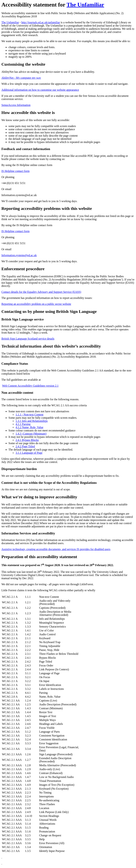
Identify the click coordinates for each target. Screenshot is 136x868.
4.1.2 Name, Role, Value (29, 427)
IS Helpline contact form (15, 171)
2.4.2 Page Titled (25, 446)
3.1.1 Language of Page (29, 453)
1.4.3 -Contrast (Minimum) (31, 434)
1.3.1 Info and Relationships (32, 421)
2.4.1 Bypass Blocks (27, 440)
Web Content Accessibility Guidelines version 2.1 (30, 386)
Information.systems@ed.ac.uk (19, 255)
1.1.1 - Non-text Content (29, 415)
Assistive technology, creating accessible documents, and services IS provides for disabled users (56, 549)
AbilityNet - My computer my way (21, 78)
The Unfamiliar (85, 5)
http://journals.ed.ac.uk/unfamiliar (41, 22)
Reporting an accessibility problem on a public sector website (36, 304)
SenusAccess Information (16, 105)
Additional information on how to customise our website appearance (40, 90)
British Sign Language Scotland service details (28, 339)
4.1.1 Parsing (23, 424)
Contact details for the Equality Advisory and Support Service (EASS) (41, 292)
